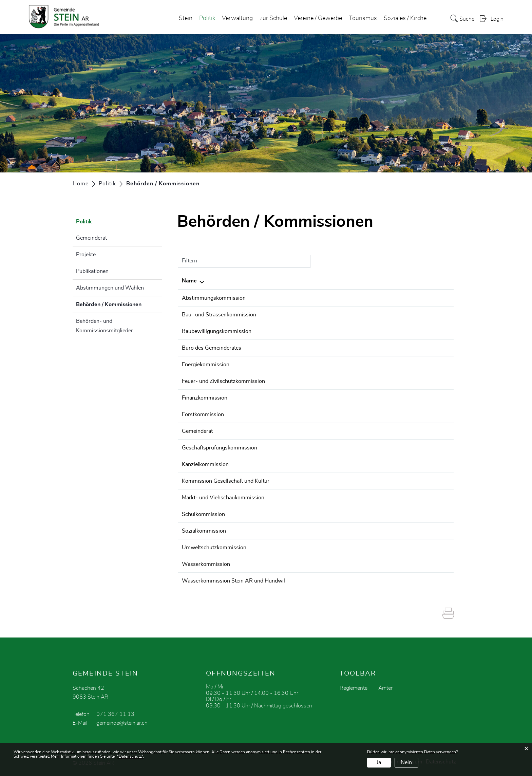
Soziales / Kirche (405, 18)
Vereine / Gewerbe (318, 18)
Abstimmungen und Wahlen (110, 288)
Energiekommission (206, 365)
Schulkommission (203, 514)
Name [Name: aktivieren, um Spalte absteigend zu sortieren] (189, 281)
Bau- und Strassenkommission (219, 315)
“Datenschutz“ (130, 756)
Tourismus (363, 18)
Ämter (385, 688)
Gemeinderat (91, 238)
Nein (406, 762)
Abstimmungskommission (214, 298)
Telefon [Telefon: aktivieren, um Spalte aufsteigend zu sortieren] (386, 281)
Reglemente (354, 688)
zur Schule (273, 18)
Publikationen (92, 271)
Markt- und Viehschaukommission (223, 498)
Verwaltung (237, 18)
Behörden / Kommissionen (119, 303)
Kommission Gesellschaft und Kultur (226, 481)
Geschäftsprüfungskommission (220, 448)
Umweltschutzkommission (214, 548)
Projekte (86, 255)
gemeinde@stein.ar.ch (122, 723)
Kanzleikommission (205, 464)
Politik (207, 18)
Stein (186, 18)
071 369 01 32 (396, 331)
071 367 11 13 (396, 298)
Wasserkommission (206, 564)
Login (497, 19)
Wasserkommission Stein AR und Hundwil (233, 581)
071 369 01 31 (396, 348)
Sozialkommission (204, 531)
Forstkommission (203, 414)
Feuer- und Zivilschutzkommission (223, 381)
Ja (379, 762)
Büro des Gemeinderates (212, 348)
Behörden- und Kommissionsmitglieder (104, 326)
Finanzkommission (205, 398)
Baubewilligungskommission (217, 331)
